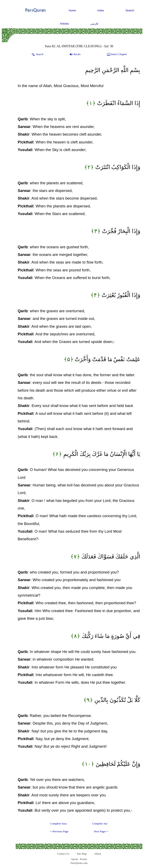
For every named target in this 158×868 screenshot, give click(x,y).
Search (130, 10)
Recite (75, 54)
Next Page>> (101, 831)
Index (101, 10)
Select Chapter (117, 54)
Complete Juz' (100, 824)
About (97, 854)
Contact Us (63, 854)
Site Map (82, 854)
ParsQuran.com (79, 863)
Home (72, 10)
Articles (64, 24)
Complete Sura (59, 824)
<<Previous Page (59, 831)
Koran (83, 859)
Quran (75, 859)
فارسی (94, 24)
